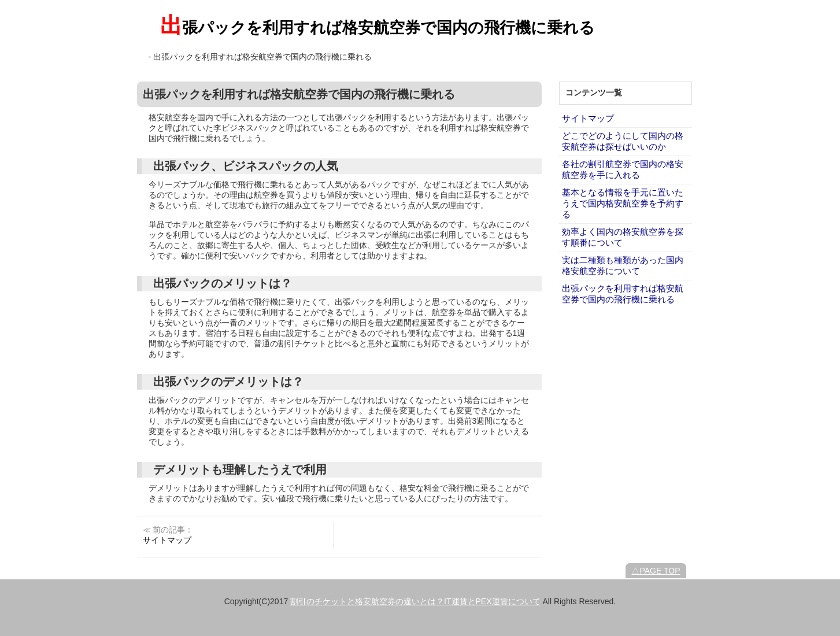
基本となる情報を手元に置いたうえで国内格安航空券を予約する (623, 203)
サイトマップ (588, 118)
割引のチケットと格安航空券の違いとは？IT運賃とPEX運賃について (415, 601)
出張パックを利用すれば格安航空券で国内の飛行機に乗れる (378, 28)
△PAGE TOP (656, 571)
